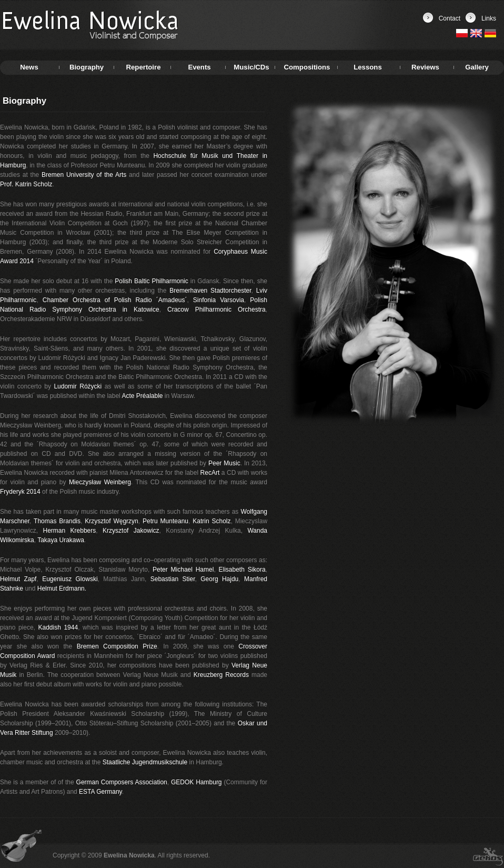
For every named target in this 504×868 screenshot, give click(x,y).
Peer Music (224, 463)
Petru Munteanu (165, 521)
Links (489, 18)
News (29, 67)
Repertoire (144, 67)
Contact (450, 18)
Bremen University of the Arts (84, 175)
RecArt (210, 473)
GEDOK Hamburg (196, 782)
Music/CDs (251, 67)
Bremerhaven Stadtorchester (210, 291)
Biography (87, 67)
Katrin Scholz (211, 521)
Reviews (425, 67)
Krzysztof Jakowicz (131, 531)
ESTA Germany (100, 792)
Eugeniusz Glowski (70, 579)
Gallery (477, 67)
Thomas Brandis (57, 521)
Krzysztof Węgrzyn (112, 521)
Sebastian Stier (173, 579)
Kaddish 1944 (58, 627)
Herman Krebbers (69, 531)
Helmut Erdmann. (62, 588)
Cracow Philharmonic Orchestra (216, 310)
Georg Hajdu (219, 579)
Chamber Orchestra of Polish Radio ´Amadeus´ (115, 300)
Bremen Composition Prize (117, 646)
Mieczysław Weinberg (100, 482)
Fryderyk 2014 (20, 492)
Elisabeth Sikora (242, 570)
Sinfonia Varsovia (219, 300)
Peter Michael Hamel (183, 570)
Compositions (307, 67)
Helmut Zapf (18, 579)
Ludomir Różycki (78, 386)
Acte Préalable (142, 396)
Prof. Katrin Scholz (26, 184)
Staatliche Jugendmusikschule (145, 762)
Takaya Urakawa (61, 540)
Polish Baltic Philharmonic (151, 281)
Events (199, 67)
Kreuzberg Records (221, 675)
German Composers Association (122, 782)
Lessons (368, 67)
